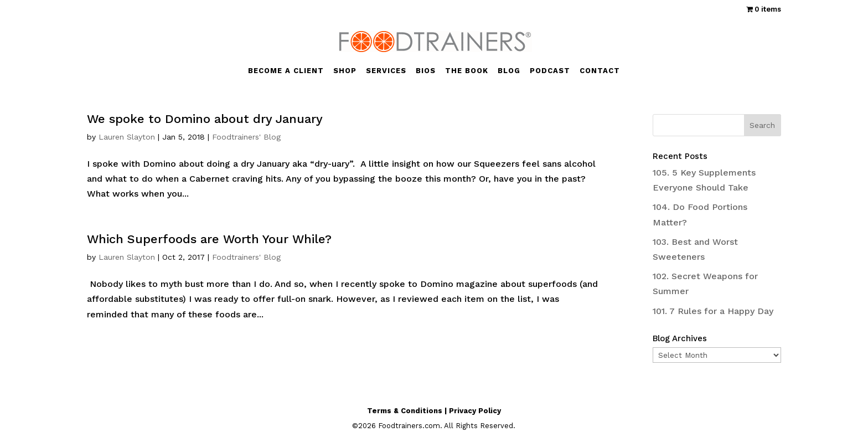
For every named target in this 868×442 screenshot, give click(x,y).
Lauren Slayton (127, 137)
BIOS (426, 71)
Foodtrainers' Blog (246, 137)
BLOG (509, 71)
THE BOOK (467, 71)
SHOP (345, 71)
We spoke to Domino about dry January (205, 119)
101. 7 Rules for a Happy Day (713, 311)
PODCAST (550, 71)
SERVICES (386, 71)
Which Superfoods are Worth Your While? (209, 239)
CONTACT (600, 71)
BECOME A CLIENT (286, 71)
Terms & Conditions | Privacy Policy (434, 411)
